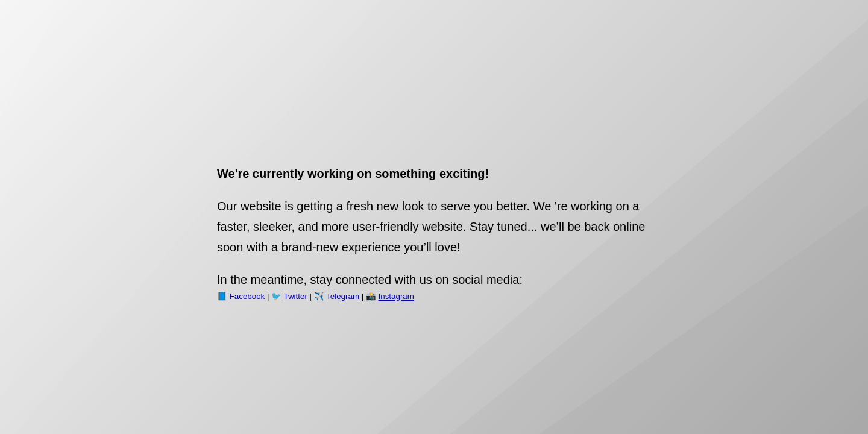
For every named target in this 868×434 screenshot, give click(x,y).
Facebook (248, 296)
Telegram (343, 296)
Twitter (296, 296)
